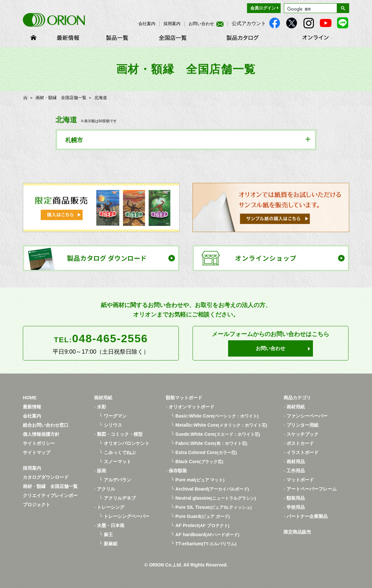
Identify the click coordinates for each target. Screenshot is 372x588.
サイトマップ (37, 452)
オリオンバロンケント (127, 443)
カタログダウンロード (46, 477)
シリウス (113, 425)
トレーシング (111, 507)
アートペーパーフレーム (312, 489)
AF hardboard (208, 535)
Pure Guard (203, 516)
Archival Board (212, 489)
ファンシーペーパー (307, 416)
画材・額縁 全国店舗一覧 (50, 486)
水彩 (101, 407)
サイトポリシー (39, 443)
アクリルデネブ (120, 498)
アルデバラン (117, 480)
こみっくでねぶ (120, 452)
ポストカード (300, 443)
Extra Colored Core (206, 452)
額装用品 (296, 498)
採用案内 (172, 24)
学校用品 (296, 507)
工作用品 (296, 471)
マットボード (300, 480)
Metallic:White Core (222, 425)
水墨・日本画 (111, 525)
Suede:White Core (218, 434)
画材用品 (296, 462)
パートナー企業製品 (307, 516)
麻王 (108, 535)
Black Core (200, 462)
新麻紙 (111, 544)
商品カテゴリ (297, 398)
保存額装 (178, 471)
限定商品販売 (297, 532)
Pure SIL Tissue (214, 507)
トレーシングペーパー (127, 516)
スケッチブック (302, 434)
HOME (30, 398)
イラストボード (302, 452)
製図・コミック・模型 (120, 434)
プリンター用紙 (302, 425)
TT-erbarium (206, 544)
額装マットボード (184, 398)
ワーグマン (115, 416)
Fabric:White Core (211, 443)
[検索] (310, 9)
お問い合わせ (206, 24)
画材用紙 (103, 398)
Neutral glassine (216, 498)
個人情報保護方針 (41, 434)
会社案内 (147, 24)
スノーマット (117, 462)
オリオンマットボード (192, 407)
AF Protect (202, 525)
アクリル (106, 489)
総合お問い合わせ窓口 (46, 425)
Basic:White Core (217, 416)
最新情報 (32, 407)
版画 (101, 471)
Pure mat (200, 480)
